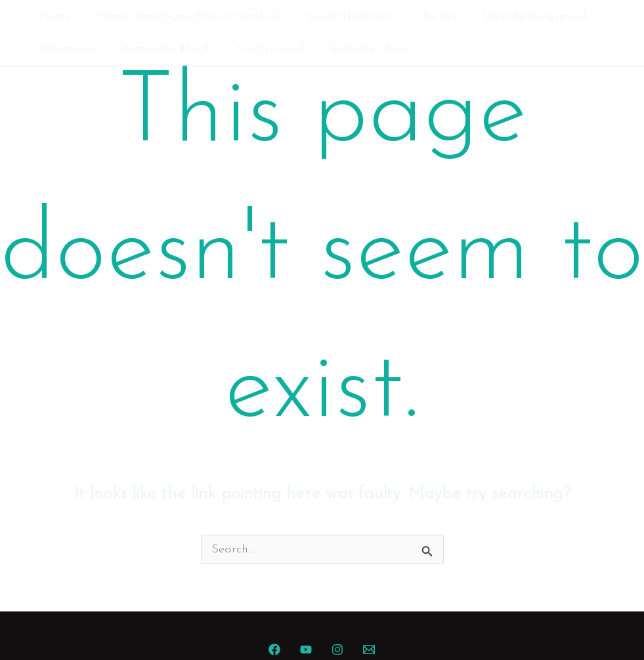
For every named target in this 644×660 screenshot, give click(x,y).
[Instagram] (337, 650)
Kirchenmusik (266, 49)
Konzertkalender (345, 16)
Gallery (431, 16)
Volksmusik (67, 49)
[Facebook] (274, 650)
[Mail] (369, 650)
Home (54, 16)
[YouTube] (306, 650)
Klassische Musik (163, 49)
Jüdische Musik (364, 49)
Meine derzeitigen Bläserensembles (185, 16)
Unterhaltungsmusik (527, 16)
